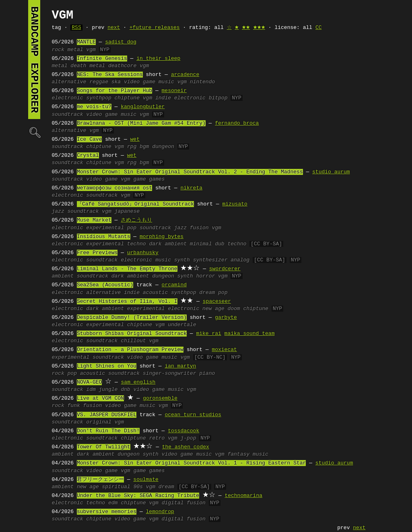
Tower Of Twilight (104, 447)
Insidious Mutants (104, 237)
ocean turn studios (193, 415)
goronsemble (160, 398)
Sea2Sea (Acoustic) (105, 285)
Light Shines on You (107, 366)
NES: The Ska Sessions (110, 75)
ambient (63, 276)
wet (135, 140)
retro (157, 438)
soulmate (146, 480)
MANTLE (86, 42)
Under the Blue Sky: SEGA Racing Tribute (138, 496)
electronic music (146, 260)
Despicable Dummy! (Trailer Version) (132, 318)
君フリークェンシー (100, 480)
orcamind (174, 285)
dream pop (213, 293)
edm (113, 503)
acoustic (155, 293)
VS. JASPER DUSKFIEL (107, 415)
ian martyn (180, 366)
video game (102, 179)
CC (319, 28)
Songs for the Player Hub (114, 91)
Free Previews (97, 253)
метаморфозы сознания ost (114, 188)
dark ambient (168, 244)
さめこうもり (136, 220)
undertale (182, 325)
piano (207, 374)
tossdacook (183, 431)
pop (132, 228)
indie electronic (180, 98)
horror (205, 276)
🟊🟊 (246, 28)
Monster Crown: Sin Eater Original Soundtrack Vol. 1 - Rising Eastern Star (191, 463)
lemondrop (160, 512)
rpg (132, 147)
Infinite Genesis (102, 59)
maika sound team (250, 334)
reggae (99, 82)
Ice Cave (89, 140)
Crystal (88, 156)
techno (137, 244)
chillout (133, 341)
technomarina (243, 496)
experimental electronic (163, 309)
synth (182, 260)
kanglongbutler (143, 107)
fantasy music (248, 454)
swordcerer (225, 269)
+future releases (155, 28)
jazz (58, 212)
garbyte (226, 318)
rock (58, 50)
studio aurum (331, 172)
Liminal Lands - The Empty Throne (127, 269)
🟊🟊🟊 (259, 28)
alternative (69, 82)
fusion (93, 406)
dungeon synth (172, 276)
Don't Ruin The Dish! (108, 431)
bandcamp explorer (34, 60)
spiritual (116, 487)
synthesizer (210, 260)
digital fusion (184, 503)
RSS (76, 28)
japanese (127, 212)
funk (74, 406)
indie (132, 293)
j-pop (188, 438)
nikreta (191, 188)
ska (116, 82)
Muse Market (94, 220)
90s (138, 487)
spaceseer (217, 302)
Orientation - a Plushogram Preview (130, 350)
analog (240, 260)
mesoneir (174, 91)
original (99, 422)
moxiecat (224, 350)
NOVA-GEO (89, 382)
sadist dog (121, 42)
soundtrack (68, 115)
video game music (149, 82)
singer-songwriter (170, 374)
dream (166, 487)
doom (234, 309)
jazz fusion (192, 228)
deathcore (122, 66)
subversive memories (107, 512)
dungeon (163, 147)
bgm (144, 147)
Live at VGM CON (100, 398)
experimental (105, 228)
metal (75, 50)
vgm (91, 50)
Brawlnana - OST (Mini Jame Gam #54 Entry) (141, 123)
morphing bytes (162, 237)
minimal (201, 244)
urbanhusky (143, 253)
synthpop (99, 98)
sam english (138, 382)
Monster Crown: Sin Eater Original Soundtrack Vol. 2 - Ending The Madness (190, 172)
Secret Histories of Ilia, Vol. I (127, 302)
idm (91, 390)
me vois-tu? (94, 107)
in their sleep (158, 59)
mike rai (208, 334)
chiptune (127, 98)
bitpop (218, 98)
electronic (68, 98)
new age (213, 309)
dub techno (231, 244)
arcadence (185, 75)
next (114, 28)
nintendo (202, 82)
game (139, 179)
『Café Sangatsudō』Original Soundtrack (135, 204)
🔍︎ (34, 132)
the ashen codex (186, 447)
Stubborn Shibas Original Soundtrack (132, 334)
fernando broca (237, 123)
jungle (108, 390)
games (157, 179)
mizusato (235, 204)
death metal (88, 66)
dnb (125, 390)
